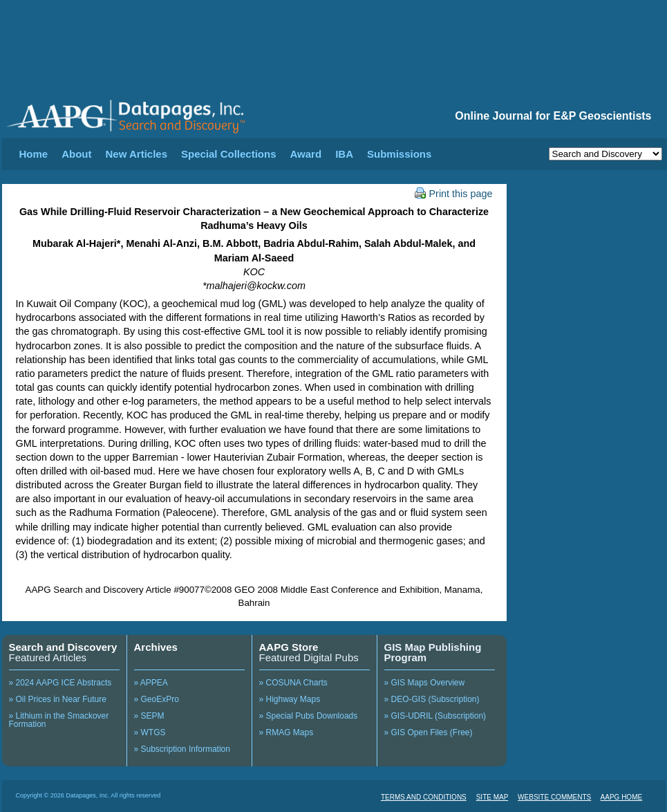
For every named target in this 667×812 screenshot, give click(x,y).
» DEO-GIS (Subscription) (432, 699)
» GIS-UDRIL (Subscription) (435, 716)
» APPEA (151, 683)
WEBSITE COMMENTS (554, 797)
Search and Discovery (63, 647)
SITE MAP (492, 797)
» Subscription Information (182, 749)
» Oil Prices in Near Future (58, 699)
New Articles (137, 154)
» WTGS (150, 732)
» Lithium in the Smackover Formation (59, 720)
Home (34, 154)
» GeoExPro (157, 699)
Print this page (454, 194)
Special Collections (229, 154)
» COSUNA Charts (293, 683)
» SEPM (149, 716)
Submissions (399, 154)
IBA (344, 154)
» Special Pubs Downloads (309, 716)
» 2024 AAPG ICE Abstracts (60, 683)
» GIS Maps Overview (425, 683)
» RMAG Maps (286, 732)
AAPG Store (289, 647)
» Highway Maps (290, 699)
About (76, 154)
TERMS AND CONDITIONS (424, 797)
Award (306, 154)
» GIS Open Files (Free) (429, 732)
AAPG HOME (622, 797)
